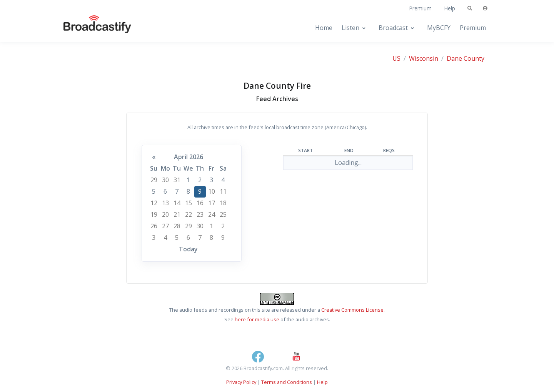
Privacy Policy (241, 382)
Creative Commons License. (353, 310)
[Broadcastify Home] (90, 28)
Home (324, 28)
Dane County (466, 58)
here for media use (257, 319)
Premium (420, 8)
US (396, 58)
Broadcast (393, 28)
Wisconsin (424, 58)
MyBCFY (439, 28)
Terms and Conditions (287, 382)
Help (450, 8)
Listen (350, 28)
